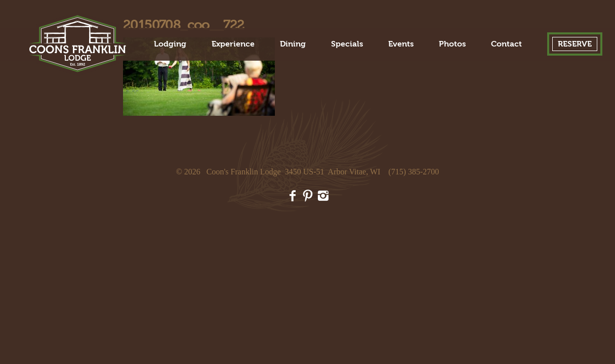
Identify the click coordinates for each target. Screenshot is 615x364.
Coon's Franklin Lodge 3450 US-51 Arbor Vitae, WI (294, 172)
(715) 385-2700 (414, 172)
